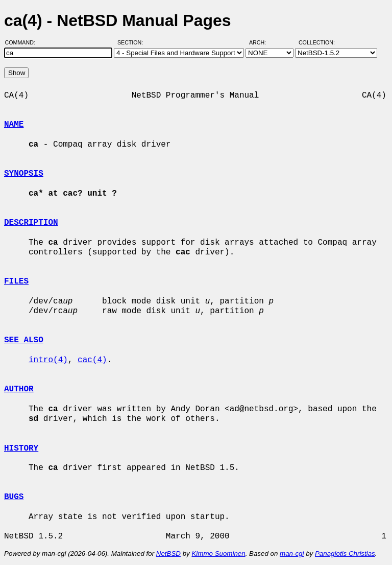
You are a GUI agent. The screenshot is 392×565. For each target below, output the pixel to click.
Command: (23, 42)
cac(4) (92, 360)
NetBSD (168, 554)
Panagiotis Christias (345, 554)
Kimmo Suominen (218, 554)
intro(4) (48, 360)
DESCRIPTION (31, 223)
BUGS (14, 497)
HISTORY (21, 449)
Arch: (262, 42)
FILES (16, 281)
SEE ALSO (24, 340)
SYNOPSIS (24, 174)
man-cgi (292, 554)
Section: (132, 42)
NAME (14, 125)
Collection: (317, 42)
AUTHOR (19, 389)
